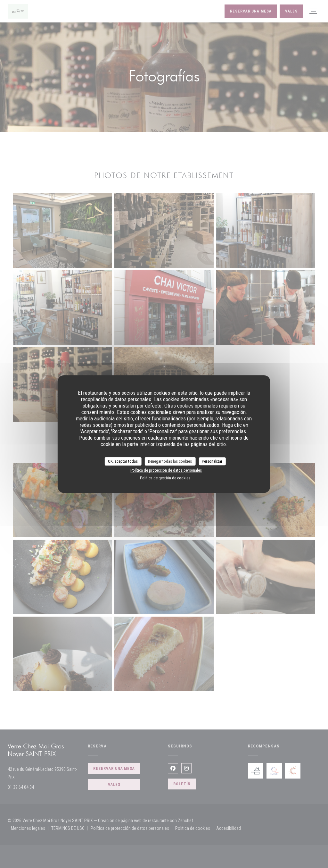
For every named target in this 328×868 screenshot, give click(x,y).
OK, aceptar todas (123, 461)
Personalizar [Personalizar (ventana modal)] (212, 461)
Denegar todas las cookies (170, 461)
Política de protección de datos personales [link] (166, 470)
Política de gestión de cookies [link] (165, 478)
